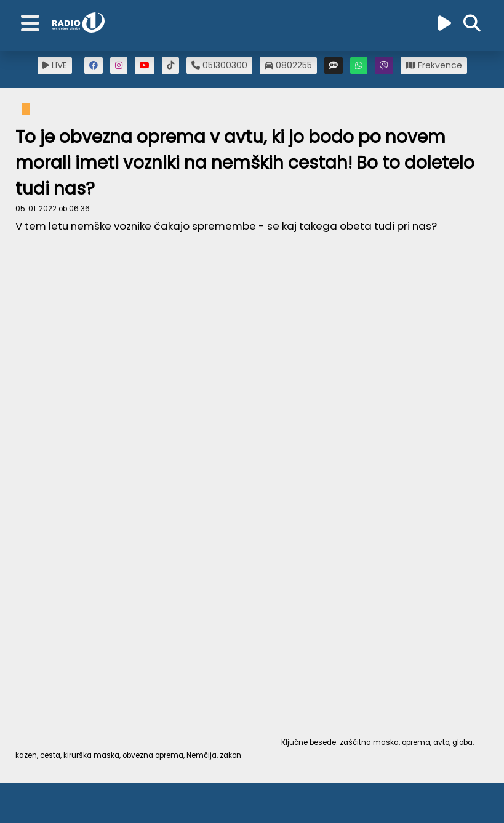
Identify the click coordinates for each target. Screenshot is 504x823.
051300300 (219, 65)
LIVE (55, 65)
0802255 (288, 65)
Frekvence (434, 65)
